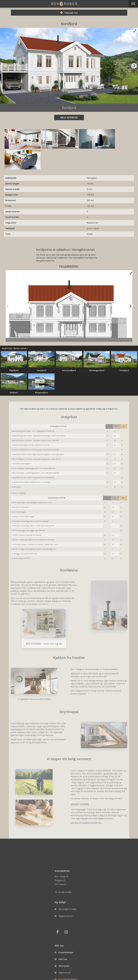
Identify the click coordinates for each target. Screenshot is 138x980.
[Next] (134, 66)
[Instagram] (67, 932)
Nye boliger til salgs (65, 909)
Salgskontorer (63, 973)
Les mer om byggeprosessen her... (87, 823)
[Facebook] (58, 932)
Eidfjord (14, 393)
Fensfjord (124, 370)
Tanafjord (41, 370)
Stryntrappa (17, 729)
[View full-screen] (135, 31)
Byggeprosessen (64, 916)
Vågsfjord (14, 370)
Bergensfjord (41, 393)
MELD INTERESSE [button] (69, 117)
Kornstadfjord (69, 370)
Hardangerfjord (97, 370)
